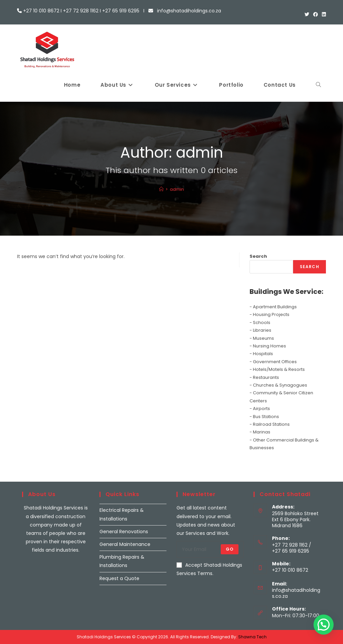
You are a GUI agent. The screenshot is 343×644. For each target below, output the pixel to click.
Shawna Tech (252, 637)
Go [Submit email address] (230, 549)
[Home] (161, 189)
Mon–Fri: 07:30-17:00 (296, 616)
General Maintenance (125, 544)
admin (177, 189)
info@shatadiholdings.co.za (296, 593)
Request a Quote (119, 578)
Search (258, 256)
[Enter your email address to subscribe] (210, 549)
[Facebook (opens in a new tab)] (316, 14)
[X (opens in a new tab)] (307, 14)
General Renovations (124, 532)
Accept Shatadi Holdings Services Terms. (209, 569)
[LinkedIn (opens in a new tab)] (323, 14)
